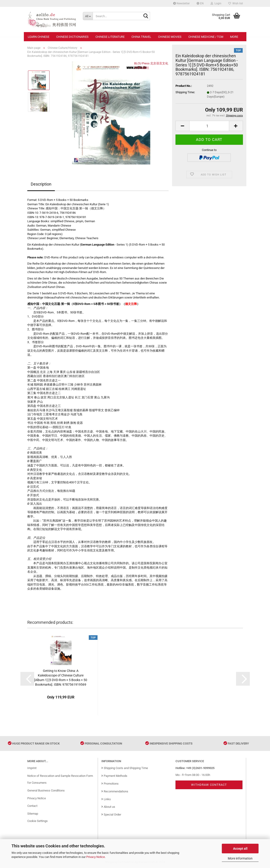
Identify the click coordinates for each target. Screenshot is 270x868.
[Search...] (88, 16)
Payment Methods (114, 776)
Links (106, 799)
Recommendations (115, 791)
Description (41, 184)
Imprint (32, 768)
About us (108, 807)
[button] (200, 3)
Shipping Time (185, 92)
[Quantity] (209, 126)
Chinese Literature (110, 37)
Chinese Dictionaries (72, 37)
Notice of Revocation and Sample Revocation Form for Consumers (60, 779)
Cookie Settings (38, 821)
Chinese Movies (170, 37)
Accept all (240, 849)
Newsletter (181, 3)
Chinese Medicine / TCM (206, 37)
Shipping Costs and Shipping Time (125, 768)
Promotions (110, 784)
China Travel (141, 37)
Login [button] (216, 3)
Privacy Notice (96, 857)
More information (240, 858)
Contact (32, 806)
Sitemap (33, 814)
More (234, 37)
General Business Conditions (46, 790)
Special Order (111, 815)
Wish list (236, 3)
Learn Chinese (39, 37)
